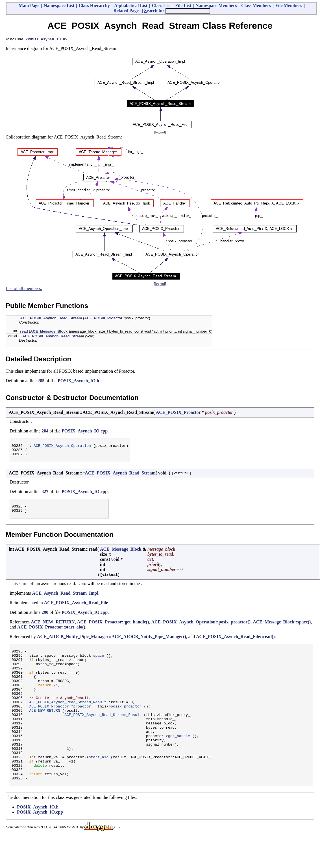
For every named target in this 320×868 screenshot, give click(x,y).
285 (41, 382)
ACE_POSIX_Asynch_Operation (62, 447)
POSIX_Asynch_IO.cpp (85, 432)
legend (160, 133)
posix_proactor (126, 723)
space (99, 662)
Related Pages (127, 11)
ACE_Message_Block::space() (282, 627)
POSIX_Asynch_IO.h (46, 40)
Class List (161, 6)
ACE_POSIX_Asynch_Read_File (76, 608)
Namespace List (59, 6)
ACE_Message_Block (49, 332)
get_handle (179, 759)
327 (45, 495)
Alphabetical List (131, 6)
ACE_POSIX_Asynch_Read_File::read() (235, 642)
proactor (82, 723)
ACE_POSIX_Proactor (103, 319)
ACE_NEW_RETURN (53, 627)
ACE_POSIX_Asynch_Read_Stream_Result (68, 718)
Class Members (256, 6)
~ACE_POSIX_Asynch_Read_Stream (52, 337)
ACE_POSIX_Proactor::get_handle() (113, 627)
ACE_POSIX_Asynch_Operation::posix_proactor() (201, 627)
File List (183, 6)
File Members (289, 6)
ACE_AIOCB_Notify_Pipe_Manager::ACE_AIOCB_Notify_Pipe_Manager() (112, 642)
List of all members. (24, 289)
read (24, 332)
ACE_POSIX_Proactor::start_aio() (51, 632)
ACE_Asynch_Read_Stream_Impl (65, 598)
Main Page (29, 6)
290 (45, 617)
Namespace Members (216, 6)
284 (45, 432)
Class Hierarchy (94, 6)
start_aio (99, 784)
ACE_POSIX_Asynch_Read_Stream (51, 319)
